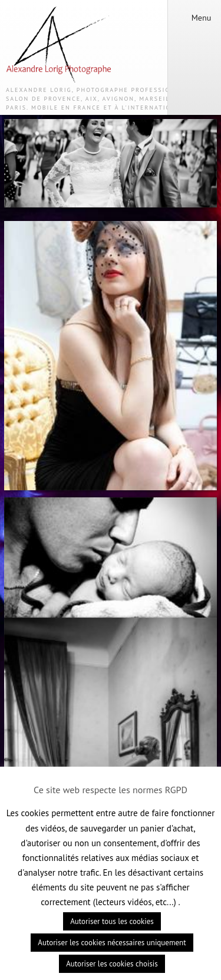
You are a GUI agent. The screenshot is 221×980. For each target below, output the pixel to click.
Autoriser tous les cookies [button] (112, 921)
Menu (194, 18)
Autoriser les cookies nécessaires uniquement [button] (112, 943)
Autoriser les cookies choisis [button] (112, 964)
